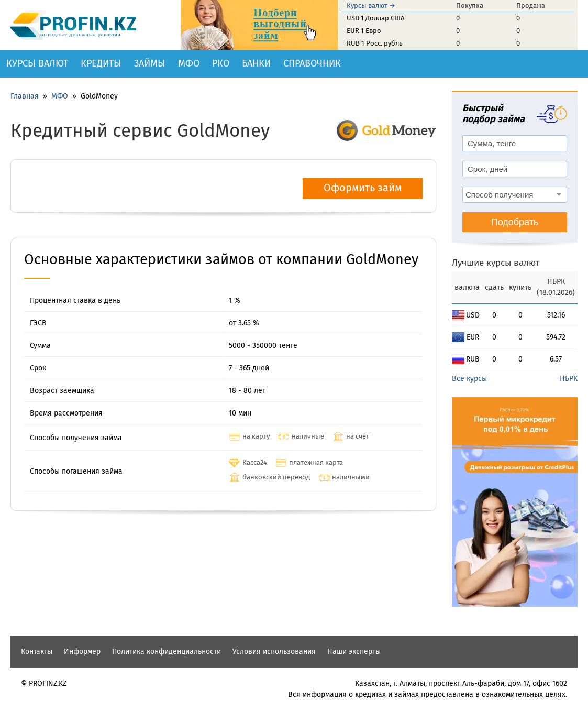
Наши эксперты (354, 652)
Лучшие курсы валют (496, 263)
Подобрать (515, 222)
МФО (189, 63)
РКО (221, 63)
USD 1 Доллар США (375, 18)
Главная (25, 96)
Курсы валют (37, 63)
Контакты (37, 652)
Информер (82, 652)
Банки (256, 63)
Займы (150, 63)
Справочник (312, 63)
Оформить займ (363, 188)
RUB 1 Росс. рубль (375, 43)
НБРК (569, 379)
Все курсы (469, 379)
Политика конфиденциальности (167, 652)
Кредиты (101, 63)
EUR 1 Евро (364, 31)
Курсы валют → (371, 6)
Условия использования (274, 652)
